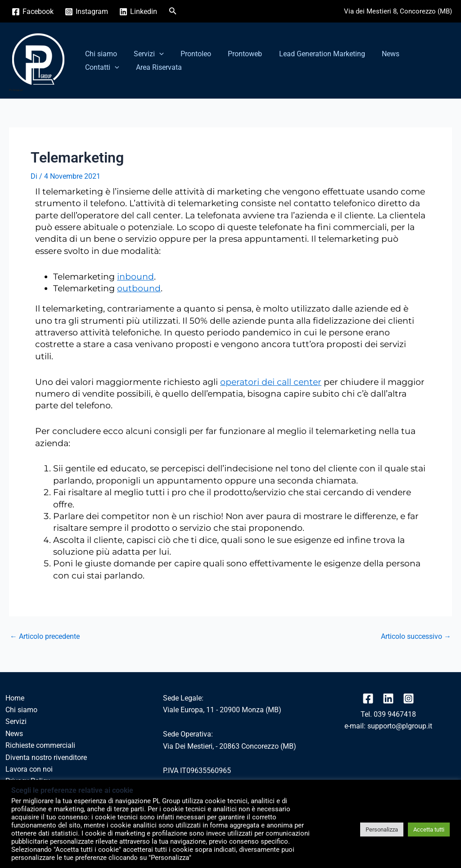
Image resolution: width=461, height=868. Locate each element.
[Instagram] (87, 12)
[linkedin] (388, 698)
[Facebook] (33, 12)
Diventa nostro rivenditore (46, 757)
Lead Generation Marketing (311, 54)
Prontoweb (237, 54)
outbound (139, 288)
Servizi (145, 54)
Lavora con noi (29, 769)
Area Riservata (107, 67)
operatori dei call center (271, 382)
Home (15, 698)
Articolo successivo (416, 637)
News (377, 54)
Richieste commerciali (40, 745)
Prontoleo (190, 54)
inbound (136, 277)
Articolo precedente (45, 637)
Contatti (418, 54)
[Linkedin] (138, 12)
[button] (173, 11)
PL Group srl (16, 90)
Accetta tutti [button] (429, 830)
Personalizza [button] (382, 830)
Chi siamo (100, 54)
